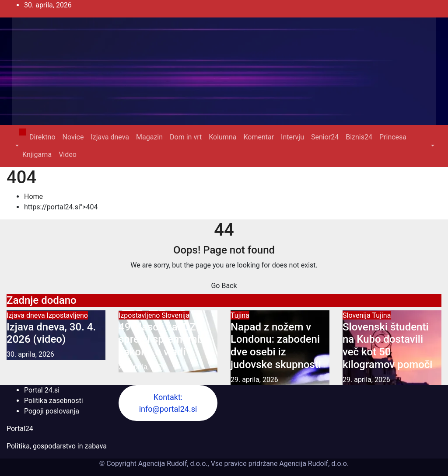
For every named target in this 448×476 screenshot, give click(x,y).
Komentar (259, 137)
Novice (73, 137)
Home (33, 196)
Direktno (42, 137)
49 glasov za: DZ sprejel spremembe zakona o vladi (164, 340)
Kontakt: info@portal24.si (168, 403)
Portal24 (20, 429)
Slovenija (175, 315)
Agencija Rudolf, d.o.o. (313, 464)
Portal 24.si (42, 390)
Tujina (240, 315)
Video (68, 155)
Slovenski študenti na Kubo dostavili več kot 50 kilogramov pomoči (387, 346)
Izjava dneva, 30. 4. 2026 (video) (51, 333)
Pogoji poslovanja (52, 411)
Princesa (393, 137)
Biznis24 (359, 137)
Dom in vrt (186, 137)
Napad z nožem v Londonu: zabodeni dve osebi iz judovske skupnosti (276, 346)
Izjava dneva (110, 137)
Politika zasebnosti (54, 401)
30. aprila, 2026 (30, 354)
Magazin (149, 137)
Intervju (292, 137)
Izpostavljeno (67, 315)
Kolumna (222, 137)
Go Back (224, 286)
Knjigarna (37, 155)
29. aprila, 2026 (142, 367)
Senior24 (325, 137)
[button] (16, 146)
